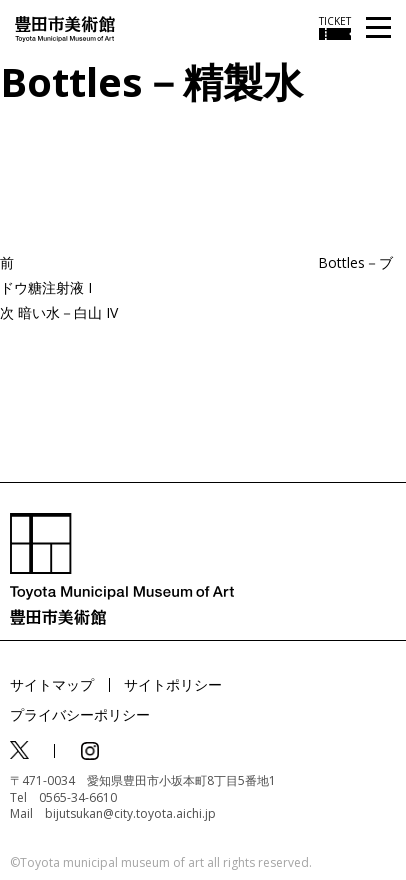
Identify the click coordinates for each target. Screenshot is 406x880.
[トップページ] (65, 27)
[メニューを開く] (378, 28)
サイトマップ (52, 684)
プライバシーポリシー (80, 714)
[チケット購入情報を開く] (335, 28)
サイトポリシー (173, 684)
